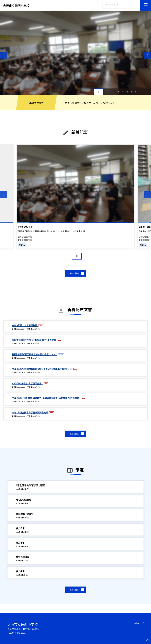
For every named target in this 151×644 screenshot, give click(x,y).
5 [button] (136, 92)
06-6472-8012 (19, 633)
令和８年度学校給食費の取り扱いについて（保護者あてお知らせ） (42, 369)
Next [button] (148, 55)
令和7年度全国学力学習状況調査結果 (30, 412)
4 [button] (132, 92)
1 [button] (119, 92)
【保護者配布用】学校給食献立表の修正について (35, 354)
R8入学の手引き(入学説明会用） (28, 383)
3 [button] (127, 92)
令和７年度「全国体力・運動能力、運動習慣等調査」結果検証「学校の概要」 (46, 398)
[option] (75, 53)
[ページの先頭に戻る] (148, 641)
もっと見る (74, 273)
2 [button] (123, 92)
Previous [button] (3, 55)
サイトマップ (138, 623)
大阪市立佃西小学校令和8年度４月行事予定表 (34, 340)
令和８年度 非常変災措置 (25, 325)
